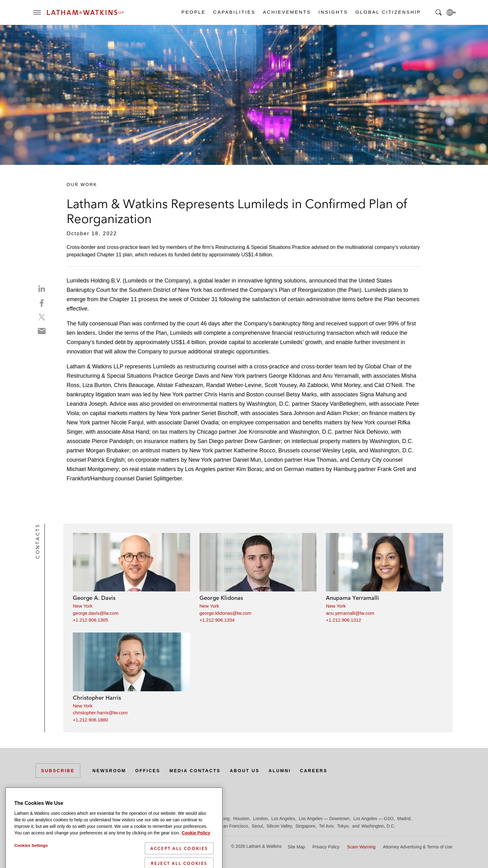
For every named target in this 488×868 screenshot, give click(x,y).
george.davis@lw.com (96, 613)
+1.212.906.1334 (217, 620)
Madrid (404, 819)
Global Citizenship (388, 12)
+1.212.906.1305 (90, 620)
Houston (241, 819)
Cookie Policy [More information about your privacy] (196, 855)
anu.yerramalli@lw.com (350, 613)
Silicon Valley (279, 826)
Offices (148, 771)
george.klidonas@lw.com (225, 613)
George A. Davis (94, 598)
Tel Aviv (326, 826)
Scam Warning (361, 847)
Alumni (280, 771)
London (260, 819)
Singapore (305, 826)
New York (83, 606)
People (193, 12)
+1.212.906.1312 (343, 620)
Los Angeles (283, 819)
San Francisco (234, 826)
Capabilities (234, 12)
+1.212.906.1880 (90, 720)
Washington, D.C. (378, 826)
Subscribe (58, 771)
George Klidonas (221, 598)
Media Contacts (195, 771)
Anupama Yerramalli (352, 598)
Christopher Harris (97, 698)
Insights (333, 12)
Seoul (257, 826)
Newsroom (109, 771)
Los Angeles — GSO (373, 819)
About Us (245, 771)
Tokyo (343, 826)
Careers (314, 771)
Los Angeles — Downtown (324, 819)
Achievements (287, 12)
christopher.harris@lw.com (100, 713)
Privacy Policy (326, 847)
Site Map (296, 847)
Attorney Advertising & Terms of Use (418, 847)
